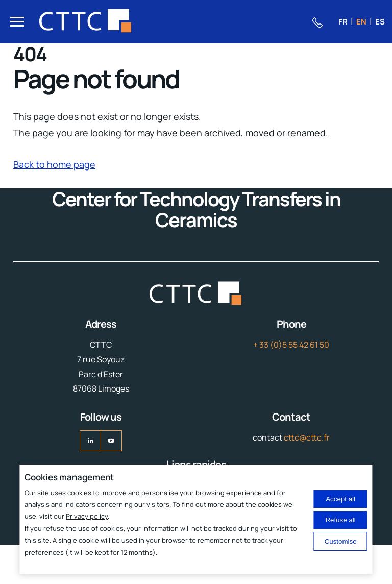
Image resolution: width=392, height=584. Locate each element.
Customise (341, 541)
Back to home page (54, 164)
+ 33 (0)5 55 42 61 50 (291, 345)
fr (343, 22)
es (380, 22)
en (361, 22)
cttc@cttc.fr (307, 437)
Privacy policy (87, 516)
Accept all (340, 499)
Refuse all (340, 520)
